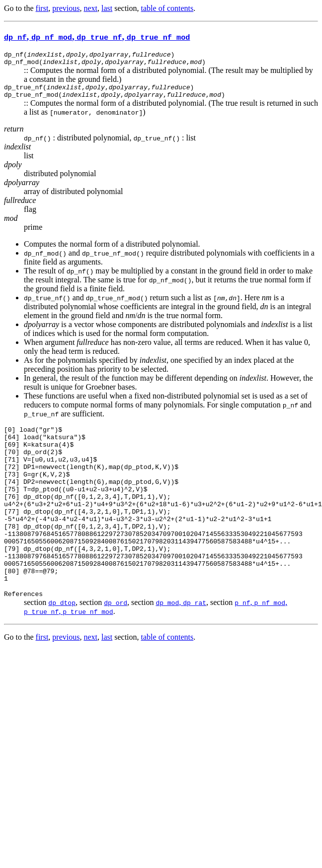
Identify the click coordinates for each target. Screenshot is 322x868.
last (107, 8)
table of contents (167, 8)
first (42, 8)
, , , (97, 36)
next (90, 8)
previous (66, 8)
